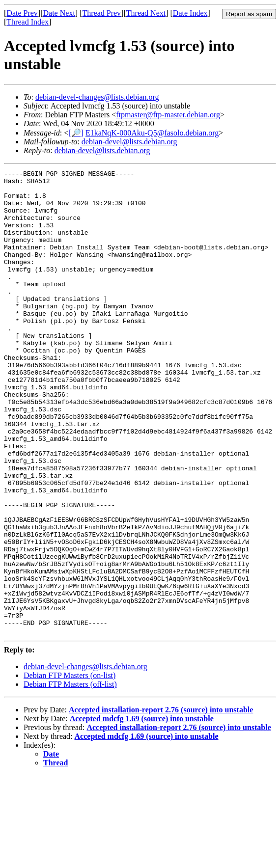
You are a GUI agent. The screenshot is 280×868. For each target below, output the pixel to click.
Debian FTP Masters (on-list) (70, 768)
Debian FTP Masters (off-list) (70, 777)
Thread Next (146, 13)
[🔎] (76, 133)
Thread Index (28, 22)
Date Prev (22, 13)
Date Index (190, 13)
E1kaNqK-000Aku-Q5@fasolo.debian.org (152, 133)
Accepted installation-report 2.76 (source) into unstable (161, 802)
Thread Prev (101, 13)
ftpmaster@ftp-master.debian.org (168, 115)
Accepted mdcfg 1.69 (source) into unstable (142, 811)
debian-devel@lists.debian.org (129, 142)
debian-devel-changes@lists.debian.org (97, 97)
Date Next (59, 13)
